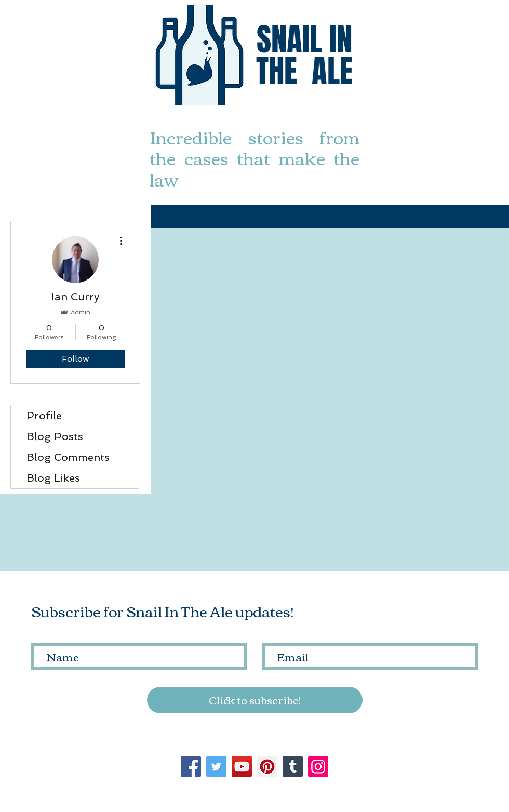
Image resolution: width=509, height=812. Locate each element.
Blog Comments (68, 457)
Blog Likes (53, 478)
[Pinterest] (267, 767)
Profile (44, 416)
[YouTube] (242, 767)
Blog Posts (55, 436)
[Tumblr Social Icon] (293, 767)
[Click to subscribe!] (255, 700)
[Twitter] (216, 767)
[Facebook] (191, 767)
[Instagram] (318, 767)
